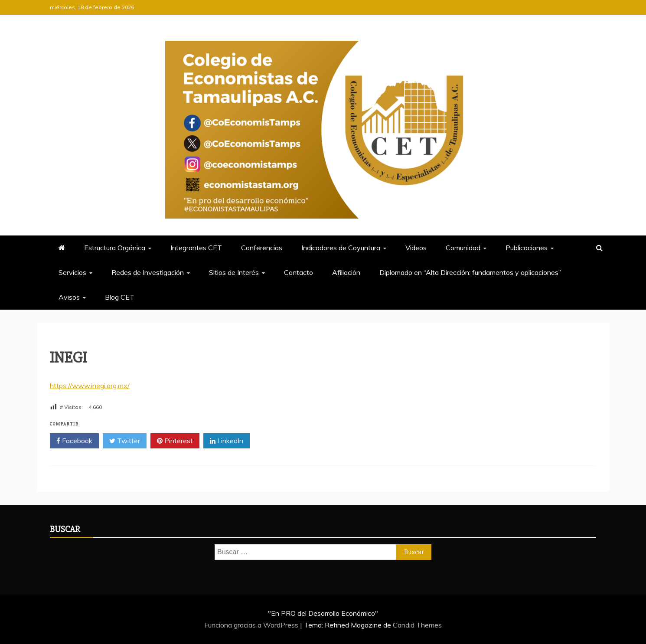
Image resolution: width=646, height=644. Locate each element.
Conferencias (262, 248)
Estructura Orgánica (115, 248)
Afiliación (346, 272)
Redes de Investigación (148, 272)
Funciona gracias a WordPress (252, 625)
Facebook (74, 441)
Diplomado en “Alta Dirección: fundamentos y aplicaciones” (470, 272)
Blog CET (120, 297)
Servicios (72, 272)
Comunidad (463, 248)
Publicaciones (527, 248)
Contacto (299, 272)
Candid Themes (417, 625)
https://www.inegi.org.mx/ (90, 386)
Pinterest (175, 441)
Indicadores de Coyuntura (341, 248)
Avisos (69, 297)
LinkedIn (227, 441)
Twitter (125, 441)
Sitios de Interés (234, 272)
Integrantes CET (196, 248)
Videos (416, 248)
